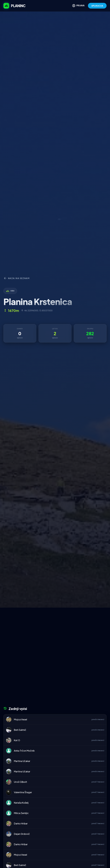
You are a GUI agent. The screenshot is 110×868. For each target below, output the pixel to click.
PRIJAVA (78, 6)
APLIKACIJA (97, 6)
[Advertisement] (55, 629)
